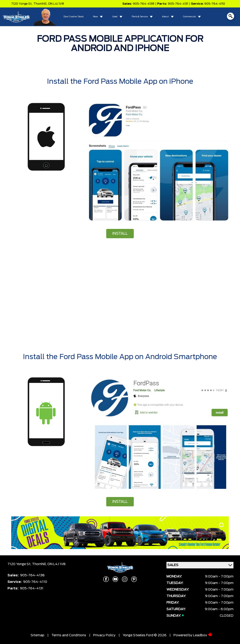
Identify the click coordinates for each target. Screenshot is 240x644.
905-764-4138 (144, 4)
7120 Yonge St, (22, 4)
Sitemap (37, 635)
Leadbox (203, 635)
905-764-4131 (178, 4)
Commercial (189, 17)
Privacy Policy (104, 635)
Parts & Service (140, 17)
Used (115, 17)
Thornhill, (41, 4)
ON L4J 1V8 (56, 4)
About (165, 17)
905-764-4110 (215, 4)
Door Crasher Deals (74, 17)
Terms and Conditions (69, 635)
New (95, 17)
